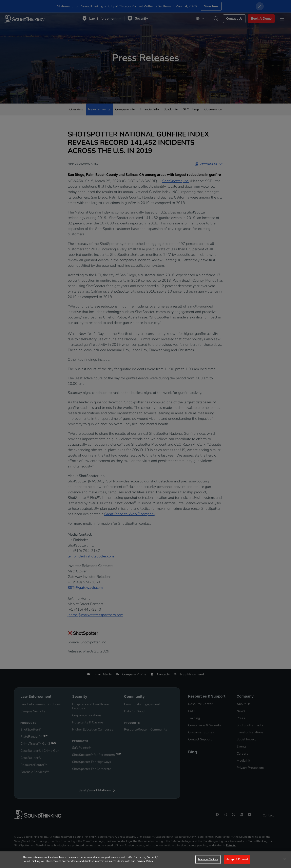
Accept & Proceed (237, 859)
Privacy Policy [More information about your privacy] (145, 861)
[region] (145, 860)
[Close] (285, 859)
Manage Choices (208, 859)
